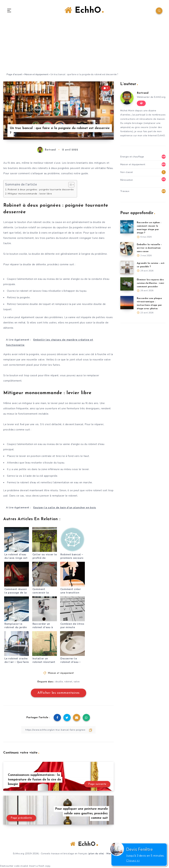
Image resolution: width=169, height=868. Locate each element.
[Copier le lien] (58, 730)
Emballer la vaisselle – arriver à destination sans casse (149, 248)
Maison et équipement (36, 74)
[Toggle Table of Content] (70, 185)
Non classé (127, 172)
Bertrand (143, 93)
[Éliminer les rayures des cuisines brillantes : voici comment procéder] (127, 284)
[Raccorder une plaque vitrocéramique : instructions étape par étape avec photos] (127, 303)
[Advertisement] (84, 48)
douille (59, 682)
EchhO (84, 10)
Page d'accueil (14, 74)
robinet (68, 682)
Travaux (125, 191)
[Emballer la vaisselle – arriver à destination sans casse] (127, 249)
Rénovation (127, 180)
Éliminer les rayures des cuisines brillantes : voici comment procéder (151, 283)
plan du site (96, 854)
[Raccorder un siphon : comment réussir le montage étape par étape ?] (127, 227)
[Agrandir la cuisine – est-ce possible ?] (127, 267)
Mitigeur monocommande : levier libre (30, 194)
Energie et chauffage (132, 157)
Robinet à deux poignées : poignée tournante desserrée (41, 189)
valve (77, 682)
